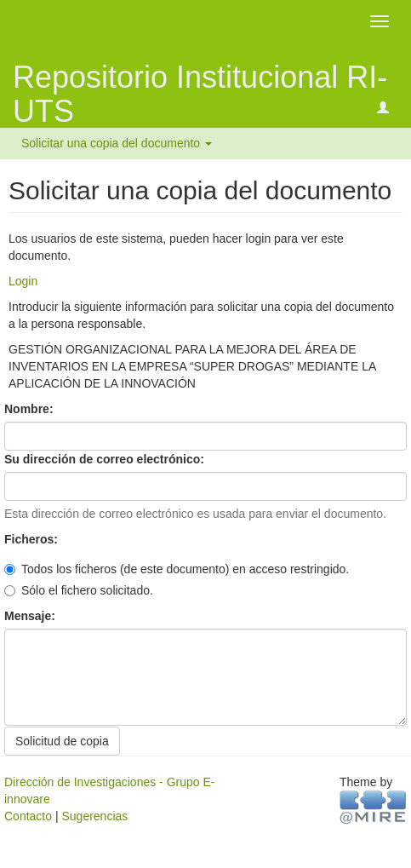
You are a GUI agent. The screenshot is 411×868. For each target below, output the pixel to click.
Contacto (28, 816)
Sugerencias (94, 816)
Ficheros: (33, 539)
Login (23, 281)
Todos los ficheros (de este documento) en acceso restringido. (177, 569)
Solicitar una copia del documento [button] (117, 143)
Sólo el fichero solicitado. (79, 590)
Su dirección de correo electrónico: (106, 459)
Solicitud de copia (62, 741)
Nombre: (30, 409)
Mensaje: (31, 616)
